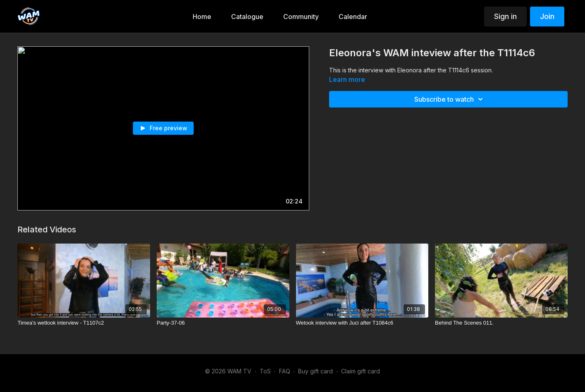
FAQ (285, 371)
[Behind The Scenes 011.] (501, 323)
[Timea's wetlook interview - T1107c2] (84, 323)
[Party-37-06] (223, 323)
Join (547, 16)
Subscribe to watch (450, 99)
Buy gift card (315, 371)
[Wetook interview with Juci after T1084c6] (362, 323)
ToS (265, 371)
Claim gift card (361, 371)
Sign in (505, 16)
